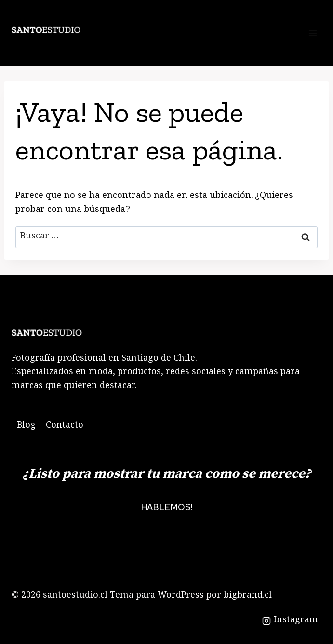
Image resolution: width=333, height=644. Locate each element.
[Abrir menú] (313, 33)
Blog (26, 426)
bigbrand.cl (248, 596)
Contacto (65, 426)
